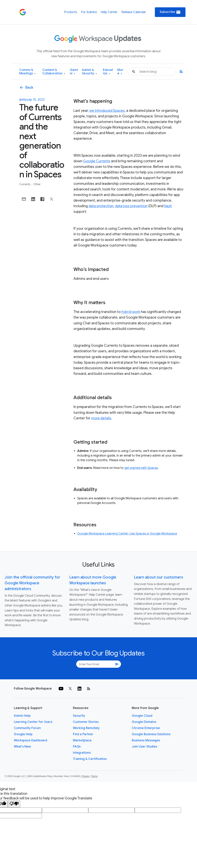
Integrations (82, 753)
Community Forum (27, 728)
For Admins (89, 12)
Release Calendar (134, 12)
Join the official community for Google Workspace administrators (32, 583)
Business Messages (146, 740)
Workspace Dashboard (30, 740)
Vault (168, 206)
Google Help (23, 734)
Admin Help (22, 716)
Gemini (74, 72)
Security (79, 716)
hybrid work (131, 312)
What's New (22, 747)
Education (108, 72)
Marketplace (82, 740)
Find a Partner (83, 734)
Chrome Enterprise (146, 728)
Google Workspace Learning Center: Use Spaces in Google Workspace (127, 534)
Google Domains (144, 722)
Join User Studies (144, 747)
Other (37, 184)
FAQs (77, 747)
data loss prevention (131, 206)
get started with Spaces (141, 468)
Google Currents (97, 161)
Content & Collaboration (54, 72)
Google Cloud (142, 716)
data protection (101, 206)
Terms (94, 776)
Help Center (109, 12)
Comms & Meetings (27, 72)
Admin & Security (89, 72)
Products (71, 12)
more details (101, 418)
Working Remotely (86, 728)
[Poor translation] (14, 804)
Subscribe (170, 12)
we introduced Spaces (107, 111)
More (120, 72)
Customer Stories (86, 722)
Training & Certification (90, 759)
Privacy (86, 776)
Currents (25, 184)
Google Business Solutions (151, 734)
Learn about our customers (159, 577)
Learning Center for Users (33, 722)
